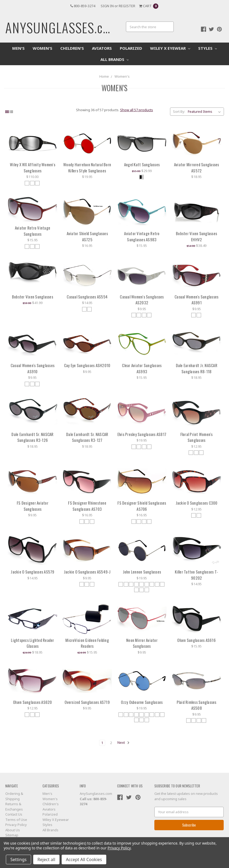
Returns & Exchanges (14, 807)
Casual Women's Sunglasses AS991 (196, 300)
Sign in (107, 6)
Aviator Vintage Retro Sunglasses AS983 (142, 236)
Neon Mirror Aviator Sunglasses (142, 643)
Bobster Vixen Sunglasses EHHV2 (196, 236)
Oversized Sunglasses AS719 (87, 702)
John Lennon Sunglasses (142, 572)
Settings (18, 859)
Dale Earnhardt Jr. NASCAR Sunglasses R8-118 (197, 368)
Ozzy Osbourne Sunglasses (142, 702)
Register (127, 6)
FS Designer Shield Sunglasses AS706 (142, 506)
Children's (72, 48)
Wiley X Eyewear (170, 48)
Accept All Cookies (84, 859)
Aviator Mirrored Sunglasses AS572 (197, 167)
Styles (208, 48)
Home (104, 76)
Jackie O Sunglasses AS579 (32, 572)
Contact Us (14, 814)
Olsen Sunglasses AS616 (196, 640)
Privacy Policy (16, 825)
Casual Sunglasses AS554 (87, 297)
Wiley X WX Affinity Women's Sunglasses (33, 167)
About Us (13, 830)
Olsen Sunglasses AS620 (33, 702)
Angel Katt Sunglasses (142, 164)
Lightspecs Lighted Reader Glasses (32, 643)
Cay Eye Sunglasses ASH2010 (87, 365)
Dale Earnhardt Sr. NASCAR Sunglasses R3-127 (87, 437)
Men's (18, 48)
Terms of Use (16, 820)
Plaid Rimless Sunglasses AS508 (197, 705)
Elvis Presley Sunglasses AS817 (142, 434)
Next (124, 743)
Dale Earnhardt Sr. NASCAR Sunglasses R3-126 (32, 437)
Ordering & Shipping (14, 796)
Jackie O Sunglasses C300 (197, 503)
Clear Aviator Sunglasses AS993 (142, 368)
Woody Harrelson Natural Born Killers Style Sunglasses (87, 167)
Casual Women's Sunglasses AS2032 (142, 300)
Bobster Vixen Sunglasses (33, 297)
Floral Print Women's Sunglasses (197, 437)
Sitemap (12, 835)
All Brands (115, 59)
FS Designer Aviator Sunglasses (33, 506)
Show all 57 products (137, 110)
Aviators (102, 48)
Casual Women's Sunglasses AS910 (33, 368)
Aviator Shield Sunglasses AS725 (87, 236)
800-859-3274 (83, 6)
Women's (43, 48)
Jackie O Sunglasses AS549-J (87, 572)
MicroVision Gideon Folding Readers (87, 643)
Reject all (46, 859)
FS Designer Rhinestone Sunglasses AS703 (87, 506)
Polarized (131, 48)
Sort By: (179, 111)
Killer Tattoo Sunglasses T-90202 (196, 575)
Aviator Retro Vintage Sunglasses (33, 231)
